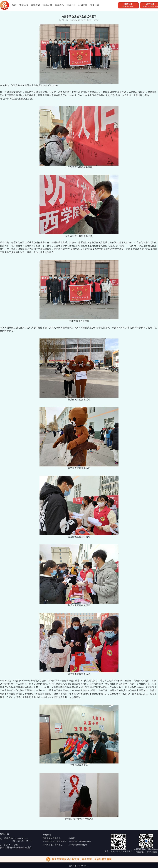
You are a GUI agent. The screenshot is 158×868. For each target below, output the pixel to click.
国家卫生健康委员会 (52, 838)
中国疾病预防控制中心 (53, 845)
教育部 (72, 838)
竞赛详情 (24, 5)
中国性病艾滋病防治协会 (80, 842)
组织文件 (71, 5)
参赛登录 (128, 5)
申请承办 (59, 5)
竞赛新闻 (36, 5)
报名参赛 (47, 5)
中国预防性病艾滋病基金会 (55, 842)
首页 (14, 5)
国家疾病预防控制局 (78, 845)
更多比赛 (95, 5)
